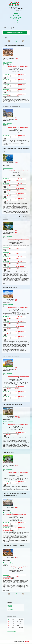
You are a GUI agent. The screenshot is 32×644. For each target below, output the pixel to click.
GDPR (16, 22)
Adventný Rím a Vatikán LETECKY (13, 546)
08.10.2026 (6, 179)
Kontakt (16, 19)
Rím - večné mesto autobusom (12, 405)
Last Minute (16, 14)
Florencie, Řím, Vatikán (10, 287)
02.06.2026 (6, 387)
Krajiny (10, 605)
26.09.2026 (6, 527)
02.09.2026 (6, 433)
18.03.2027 (6, 262)
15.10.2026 (6, 184)
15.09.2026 (6, 392)
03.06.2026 (6, 74)
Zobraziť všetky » (12, 631)
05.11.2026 (6, 252)
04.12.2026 (6, 575)
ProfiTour (27, 642)
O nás (16, 21)
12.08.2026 (6, 135)
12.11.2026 (6, 257)
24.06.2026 (6, 79)
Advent (5, 564)
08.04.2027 (6, 267)
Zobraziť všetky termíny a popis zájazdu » (19, 66)
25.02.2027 (6, 332)
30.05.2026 (6, 522)
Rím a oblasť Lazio (8, 452)
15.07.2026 (6, 89)
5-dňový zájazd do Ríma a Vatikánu (13, 45)
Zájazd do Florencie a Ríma (11, 106)
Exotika (16, 15)
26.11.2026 (6, 327)
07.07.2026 (6, 482)
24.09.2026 (6, 317)
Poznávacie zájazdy (16, 17)
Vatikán (10, 607)
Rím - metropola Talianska (11, 356)
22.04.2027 (6, 336)
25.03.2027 (6, 198)
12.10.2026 (6, 396)
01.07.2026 (6, 84)
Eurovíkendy (6, 64)
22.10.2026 (6, 189)
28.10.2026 (6, 194)
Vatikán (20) (10, 609)
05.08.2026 (6, 94)
